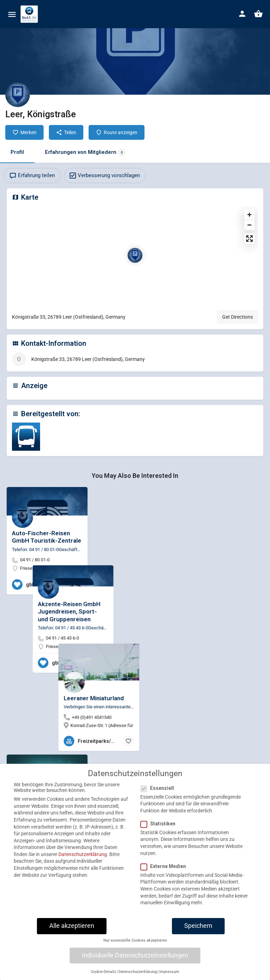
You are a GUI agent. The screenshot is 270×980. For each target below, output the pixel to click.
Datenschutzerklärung (83, 859)
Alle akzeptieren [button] (72, 930)
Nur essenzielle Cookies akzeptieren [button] (135, 945)
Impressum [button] (169, 976)
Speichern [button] (198, 930)
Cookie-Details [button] (103, 976)
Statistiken (160, 828)
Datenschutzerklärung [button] (138, 976)
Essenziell (159, 792)
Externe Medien (165, 870)
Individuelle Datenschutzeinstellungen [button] (135, 960)
